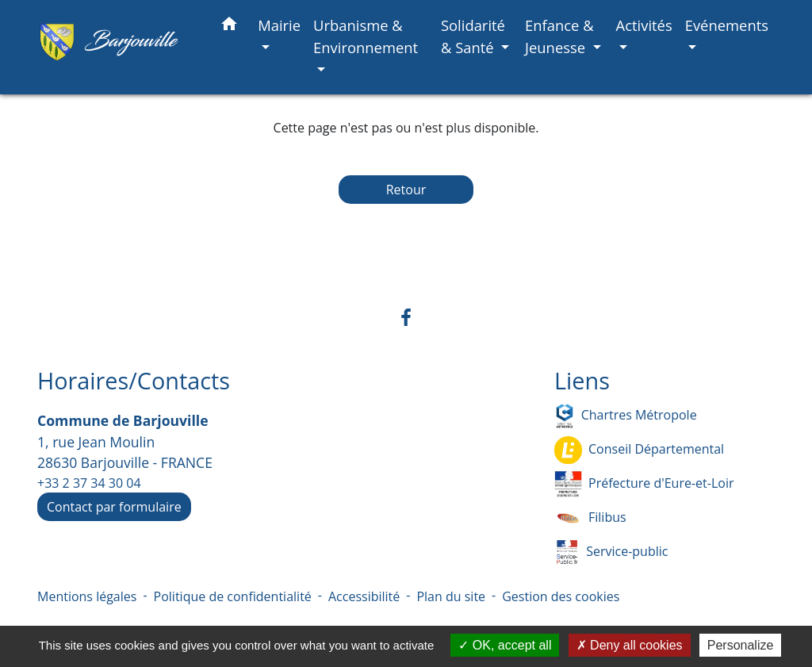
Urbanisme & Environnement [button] (366, 36)
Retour (406, 190)
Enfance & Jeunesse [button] (559, 36)
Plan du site (451, 596)
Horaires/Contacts (134, 381)
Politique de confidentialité (233, 596)
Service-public (611, 552)
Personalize (741, 645)
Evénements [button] (727, 25)
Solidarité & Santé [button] (473, 36)
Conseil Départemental (639, 450)
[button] (229, 27)
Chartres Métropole (626, 416)
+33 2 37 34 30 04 (89, 483)
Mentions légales (87, 596)
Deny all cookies (630, 645)
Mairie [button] (279, 25)
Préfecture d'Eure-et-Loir (644, 484)
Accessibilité (364, 596)
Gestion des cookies (561, 596)
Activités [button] (644, 25)
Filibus (590, 518)
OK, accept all (505, 645)
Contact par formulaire (114, 507)
